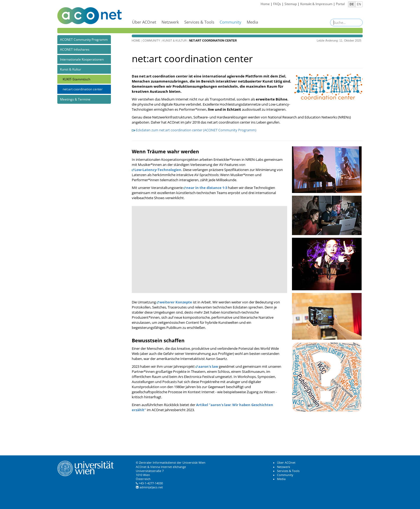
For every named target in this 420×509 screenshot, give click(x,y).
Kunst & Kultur (71, 69)
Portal (340, 4)
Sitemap (291, 4)
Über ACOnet (144, 22)
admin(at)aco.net (151, 487)
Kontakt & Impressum (316, 4)
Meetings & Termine (75, 99)
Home (265, 4)
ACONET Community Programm (84, 40)
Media (252, 22)
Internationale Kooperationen (82, 59)
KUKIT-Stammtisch (76, 79)
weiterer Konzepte (176, 302)
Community (230, 22)
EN (359, 4)
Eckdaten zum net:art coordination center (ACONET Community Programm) (196, 130)
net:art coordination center (83, 89)
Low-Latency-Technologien (158, 170)
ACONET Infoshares (75, 49)
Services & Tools (199, 22)
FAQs (277, 4)
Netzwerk (170, 22)
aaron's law (208, 366)
